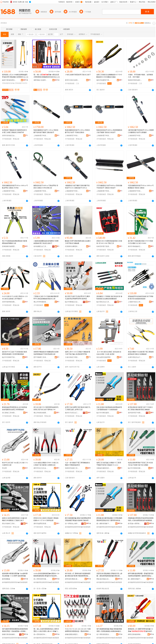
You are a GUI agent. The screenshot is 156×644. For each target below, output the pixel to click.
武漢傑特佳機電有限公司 (72, 246)
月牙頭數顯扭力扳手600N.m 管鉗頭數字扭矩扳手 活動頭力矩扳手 (109, 187)
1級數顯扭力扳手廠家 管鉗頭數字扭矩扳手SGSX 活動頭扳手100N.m (77, 187)
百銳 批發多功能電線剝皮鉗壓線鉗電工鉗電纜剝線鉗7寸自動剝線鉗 (109, 408)
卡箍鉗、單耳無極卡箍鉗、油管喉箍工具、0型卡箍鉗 (140, 76)
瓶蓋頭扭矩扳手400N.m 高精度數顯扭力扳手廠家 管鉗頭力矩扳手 (109, 131)
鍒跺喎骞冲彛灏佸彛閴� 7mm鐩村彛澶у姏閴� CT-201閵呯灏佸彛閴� (15, 575)
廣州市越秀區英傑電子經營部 (41, 524)
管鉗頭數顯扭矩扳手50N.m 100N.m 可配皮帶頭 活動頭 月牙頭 (15, 187)
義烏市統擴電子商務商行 (104, 80)
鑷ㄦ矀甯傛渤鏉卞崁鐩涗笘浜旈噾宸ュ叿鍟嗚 (104, 524)
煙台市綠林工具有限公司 (9, 524)
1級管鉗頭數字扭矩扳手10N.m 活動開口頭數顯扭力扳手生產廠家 (141, 131)
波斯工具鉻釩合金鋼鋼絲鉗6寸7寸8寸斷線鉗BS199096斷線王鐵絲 (109, 76)
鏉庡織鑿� (6, 579)
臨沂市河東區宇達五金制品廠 (9, 357)
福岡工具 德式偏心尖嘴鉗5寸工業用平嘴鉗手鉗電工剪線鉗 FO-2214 (109, 464)
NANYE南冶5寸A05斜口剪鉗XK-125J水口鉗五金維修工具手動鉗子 (15, 298)
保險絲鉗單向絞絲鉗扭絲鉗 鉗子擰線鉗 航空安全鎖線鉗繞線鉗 (141, 298)
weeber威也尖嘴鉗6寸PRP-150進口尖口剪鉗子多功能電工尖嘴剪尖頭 (46, 464)
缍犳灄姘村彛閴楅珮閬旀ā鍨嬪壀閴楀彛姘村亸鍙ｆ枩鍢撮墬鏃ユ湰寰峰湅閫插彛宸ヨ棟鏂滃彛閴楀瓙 (15, 630)
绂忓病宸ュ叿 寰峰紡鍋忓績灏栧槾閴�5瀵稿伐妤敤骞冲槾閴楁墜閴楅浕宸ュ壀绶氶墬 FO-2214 (78, 575)
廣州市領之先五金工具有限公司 (41, 468)
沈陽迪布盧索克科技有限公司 (104, 468)
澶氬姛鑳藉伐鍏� (8, 83)
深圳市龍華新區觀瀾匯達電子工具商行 (9, 302)
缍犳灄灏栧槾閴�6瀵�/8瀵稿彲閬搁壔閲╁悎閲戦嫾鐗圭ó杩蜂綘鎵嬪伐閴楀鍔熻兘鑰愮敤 (109, 630)
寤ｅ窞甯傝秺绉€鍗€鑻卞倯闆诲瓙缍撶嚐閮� (41, 634)
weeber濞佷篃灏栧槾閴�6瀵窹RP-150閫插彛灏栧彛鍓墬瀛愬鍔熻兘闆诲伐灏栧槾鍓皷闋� (46, 575)
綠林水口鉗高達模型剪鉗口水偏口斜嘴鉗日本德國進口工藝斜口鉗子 (15, 519)
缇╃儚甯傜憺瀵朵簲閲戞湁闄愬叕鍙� (104, 634)
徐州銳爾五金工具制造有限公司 (41, 246)
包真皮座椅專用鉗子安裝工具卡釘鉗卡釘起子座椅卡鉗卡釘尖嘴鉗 (140, 464)
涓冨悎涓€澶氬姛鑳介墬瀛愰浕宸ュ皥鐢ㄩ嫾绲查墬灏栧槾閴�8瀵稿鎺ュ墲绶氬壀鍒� (109, 575)
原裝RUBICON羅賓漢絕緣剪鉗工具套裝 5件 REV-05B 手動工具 (109, 242)
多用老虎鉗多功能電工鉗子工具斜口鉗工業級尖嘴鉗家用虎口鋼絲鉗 (140, 408)
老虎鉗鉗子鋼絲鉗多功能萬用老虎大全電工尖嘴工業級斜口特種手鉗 (15, 131)
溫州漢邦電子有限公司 (135, 413)
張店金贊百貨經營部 (103, 357)
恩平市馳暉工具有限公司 (41, 357)
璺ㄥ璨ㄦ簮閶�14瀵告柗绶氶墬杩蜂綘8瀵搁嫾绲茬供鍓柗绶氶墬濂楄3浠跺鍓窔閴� (46, 76)
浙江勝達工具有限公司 (9, 413)
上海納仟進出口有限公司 (135, 302)
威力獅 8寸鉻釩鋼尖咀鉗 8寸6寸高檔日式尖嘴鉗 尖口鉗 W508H (140, 242)
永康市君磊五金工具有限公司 (135, 357)
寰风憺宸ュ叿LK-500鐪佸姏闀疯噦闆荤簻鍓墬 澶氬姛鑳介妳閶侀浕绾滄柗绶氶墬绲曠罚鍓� (15, 76)
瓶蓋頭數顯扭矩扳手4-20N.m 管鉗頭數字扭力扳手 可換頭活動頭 (77, 131)
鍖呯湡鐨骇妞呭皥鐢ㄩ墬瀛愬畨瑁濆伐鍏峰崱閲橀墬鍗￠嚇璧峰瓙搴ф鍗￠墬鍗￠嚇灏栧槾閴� (141, 575)
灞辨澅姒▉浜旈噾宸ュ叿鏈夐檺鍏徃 (41, 80)
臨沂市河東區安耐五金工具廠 (135, 468)
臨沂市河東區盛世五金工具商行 (104, 413)
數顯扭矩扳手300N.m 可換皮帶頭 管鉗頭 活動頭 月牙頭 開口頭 (46, 187)
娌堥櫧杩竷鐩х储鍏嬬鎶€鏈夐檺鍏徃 (72, 579)
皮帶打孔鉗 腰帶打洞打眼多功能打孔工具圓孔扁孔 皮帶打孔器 (78, 408)
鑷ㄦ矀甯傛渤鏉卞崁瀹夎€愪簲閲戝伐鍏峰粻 (135, 579)
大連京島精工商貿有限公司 (72, 357)
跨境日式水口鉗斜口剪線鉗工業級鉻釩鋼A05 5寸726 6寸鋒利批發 (46, 519)
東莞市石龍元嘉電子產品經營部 (72, 80)
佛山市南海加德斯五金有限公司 (41, 413)
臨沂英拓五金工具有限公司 (104, 302)
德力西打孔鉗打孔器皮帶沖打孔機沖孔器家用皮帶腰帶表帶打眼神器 (77, 298)
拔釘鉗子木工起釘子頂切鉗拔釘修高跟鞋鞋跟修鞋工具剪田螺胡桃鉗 (15, 353)
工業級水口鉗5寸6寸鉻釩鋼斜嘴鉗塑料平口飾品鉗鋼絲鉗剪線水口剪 (46, 298)
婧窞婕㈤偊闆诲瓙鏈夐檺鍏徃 (135, 524)
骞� (26, 80)
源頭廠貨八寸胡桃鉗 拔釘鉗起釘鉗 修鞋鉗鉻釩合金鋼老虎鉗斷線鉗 (109, 298)
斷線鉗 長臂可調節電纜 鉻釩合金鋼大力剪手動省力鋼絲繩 (78, 242)
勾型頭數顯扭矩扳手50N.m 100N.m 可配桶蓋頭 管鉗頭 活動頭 (141, 187)
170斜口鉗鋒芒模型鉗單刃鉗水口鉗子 (78, 75)
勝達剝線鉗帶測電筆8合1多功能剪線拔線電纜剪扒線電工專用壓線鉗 (15, 408)
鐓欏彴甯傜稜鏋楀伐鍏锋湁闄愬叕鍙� (9, 634)
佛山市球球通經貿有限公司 (41, 302)
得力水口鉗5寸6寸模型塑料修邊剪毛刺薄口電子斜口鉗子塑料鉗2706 (46, 408)
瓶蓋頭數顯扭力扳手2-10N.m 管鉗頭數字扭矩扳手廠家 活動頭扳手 (46, 131)
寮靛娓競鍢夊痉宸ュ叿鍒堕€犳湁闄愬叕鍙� (104, 579)
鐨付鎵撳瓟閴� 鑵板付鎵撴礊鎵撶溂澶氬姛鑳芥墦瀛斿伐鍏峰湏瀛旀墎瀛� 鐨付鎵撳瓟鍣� (78, 519)
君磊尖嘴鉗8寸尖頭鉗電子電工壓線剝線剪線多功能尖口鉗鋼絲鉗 (141, 353)
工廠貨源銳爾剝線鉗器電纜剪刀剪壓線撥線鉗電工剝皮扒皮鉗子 (46, 242)
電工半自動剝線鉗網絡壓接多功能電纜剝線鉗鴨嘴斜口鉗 (15, 242)
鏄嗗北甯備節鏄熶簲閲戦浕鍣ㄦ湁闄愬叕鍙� (135, 634)
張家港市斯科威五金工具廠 (135, 80)
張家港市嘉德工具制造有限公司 (72, 468)
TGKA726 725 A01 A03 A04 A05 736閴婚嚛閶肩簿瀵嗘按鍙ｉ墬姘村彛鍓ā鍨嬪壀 (78, 630)
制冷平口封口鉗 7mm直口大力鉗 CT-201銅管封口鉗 (15, 464)
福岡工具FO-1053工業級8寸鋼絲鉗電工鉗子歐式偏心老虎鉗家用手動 (78, 353)
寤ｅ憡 (26, 77)
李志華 (4, 468)
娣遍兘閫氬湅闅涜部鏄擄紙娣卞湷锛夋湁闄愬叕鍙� (72, 634)
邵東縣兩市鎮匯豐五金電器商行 (9, 246)
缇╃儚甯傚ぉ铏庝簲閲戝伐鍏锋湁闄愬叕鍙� (72, 524)
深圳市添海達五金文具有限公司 (9, 136)
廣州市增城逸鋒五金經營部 (135, 246)
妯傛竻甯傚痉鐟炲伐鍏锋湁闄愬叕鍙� (9, 80)
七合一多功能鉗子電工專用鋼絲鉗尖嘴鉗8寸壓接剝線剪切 (77, 464)
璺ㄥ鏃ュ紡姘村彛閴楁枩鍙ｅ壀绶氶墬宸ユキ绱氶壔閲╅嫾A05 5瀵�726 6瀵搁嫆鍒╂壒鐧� (46, 630)
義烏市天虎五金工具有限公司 (72, 413)
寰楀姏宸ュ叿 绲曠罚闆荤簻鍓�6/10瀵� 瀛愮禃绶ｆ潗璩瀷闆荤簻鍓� (141, 630)
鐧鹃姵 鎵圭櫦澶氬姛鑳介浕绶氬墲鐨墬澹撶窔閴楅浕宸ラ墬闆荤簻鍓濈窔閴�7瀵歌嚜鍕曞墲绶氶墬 (109, 519)
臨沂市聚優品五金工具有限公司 (72, 302)
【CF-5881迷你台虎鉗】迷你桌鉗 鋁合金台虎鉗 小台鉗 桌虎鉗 (109, 353)
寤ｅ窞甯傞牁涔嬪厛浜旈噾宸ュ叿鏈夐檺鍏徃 (41, 579)
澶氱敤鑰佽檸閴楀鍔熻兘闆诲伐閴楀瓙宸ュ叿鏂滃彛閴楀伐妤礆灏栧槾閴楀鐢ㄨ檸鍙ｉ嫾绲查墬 (141, 519)
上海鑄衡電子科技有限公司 (41, 136)
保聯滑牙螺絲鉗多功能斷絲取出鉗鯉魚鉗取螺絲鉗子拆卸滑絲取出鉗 (46, 353)
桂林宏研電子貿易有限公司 (104, 246)
